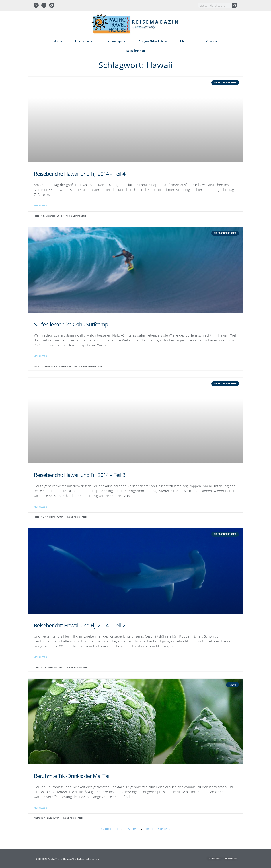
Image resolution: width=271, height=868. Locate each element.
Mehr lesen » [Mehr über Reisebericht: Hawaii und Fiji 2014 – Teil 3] (41, 507)
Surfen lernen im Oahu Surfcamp (71, 324)
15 (128, 829)
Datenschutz (214, 859)
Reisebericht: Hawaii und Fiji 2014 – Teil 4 (80, 174)
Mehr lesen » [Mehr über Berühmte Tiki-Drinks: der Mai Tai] (41, 808)
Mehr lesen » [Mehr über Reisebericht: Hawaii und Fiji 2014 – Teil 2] (41, 657)
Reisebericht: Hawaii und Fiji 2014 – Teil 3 (80, 475)
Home (58, 41)
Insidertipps (116, 41)
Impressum (231, 859)
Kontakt (211, 41)
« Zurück (107, 829)
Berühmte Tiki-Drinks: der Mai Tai (72, 776)
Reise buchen (135, 51)
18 (147, 829)
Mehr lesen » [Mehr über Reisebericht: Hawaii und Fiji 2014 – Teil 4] (41, 206)
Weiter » (164, 829)
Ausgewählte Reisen (153, 41)
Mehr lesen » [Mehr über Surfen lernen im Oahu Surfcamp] (41, 356)
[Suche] (235, 5)
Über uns (187, 41)
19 (153, 829)
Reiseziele (84, 41)
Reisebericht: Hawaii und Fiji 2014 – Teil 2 (80, 625)
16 (134, 829)
